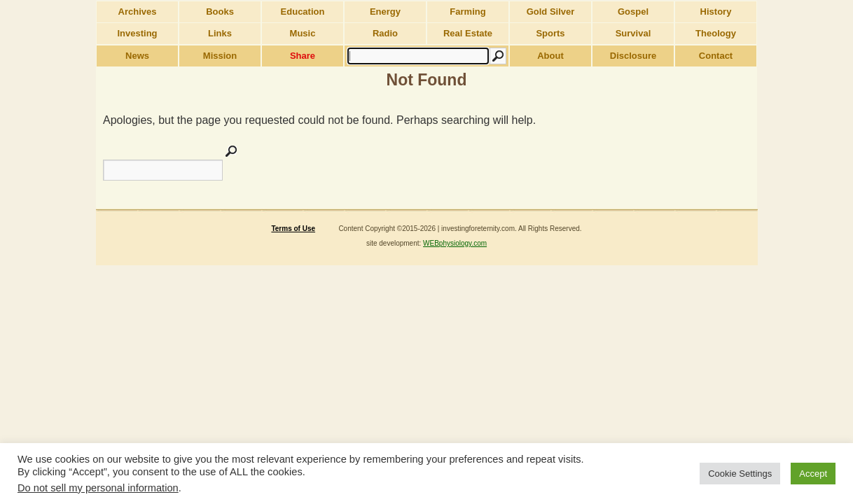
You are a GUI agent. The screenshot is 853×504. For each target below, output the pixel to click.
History (716, 12)
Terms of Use (293, 229)
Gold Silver (551, 12)
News (137, 56)
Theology (716, 33)
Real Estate (468, 33)
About (550, 56)
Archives (138, 12)
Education (303, 12)
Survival (633, 33)
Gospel (633, 12)
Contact (716, 56)
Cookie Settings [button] (740, 474)
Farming (467, 12)
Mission (220, 56)
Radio (385, 33)
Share (303, 56)
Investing (137, 33)
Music (303, 33)
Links (220, 33)
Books (220, 12)
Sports (550, 33)
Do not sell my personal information (98, 488)
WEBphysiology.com (455, 243)
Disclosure (633, 56)
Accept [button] (813, 474)
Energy (385, 12)
